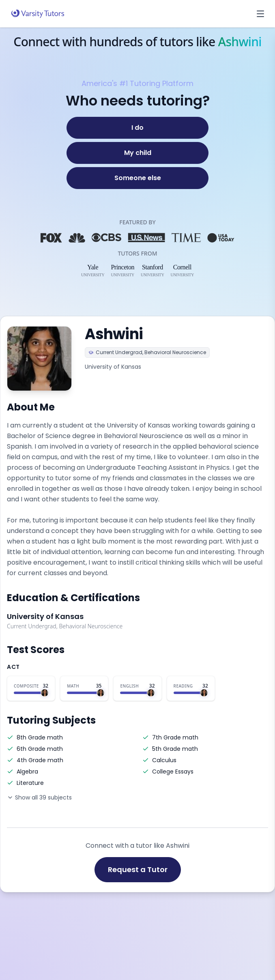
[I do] (137, 128)
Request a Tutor (138, 869)
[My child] (137, 153)
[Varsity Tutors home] (38, 14)
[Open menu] (260, 14)
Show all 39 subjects (39, 797)
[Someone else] (137, 178)
